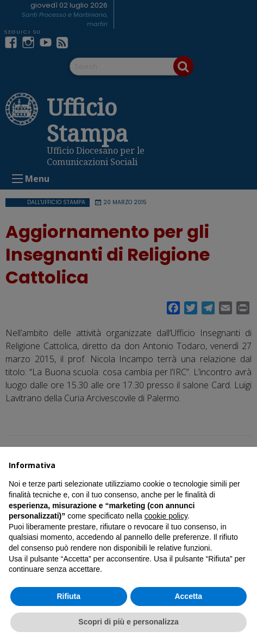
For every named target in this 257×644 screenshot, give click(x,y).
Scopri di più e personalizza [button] (128, 622)
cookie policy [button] (166, 516)
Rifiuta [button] (68, 596)
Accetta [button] (188, 596)
